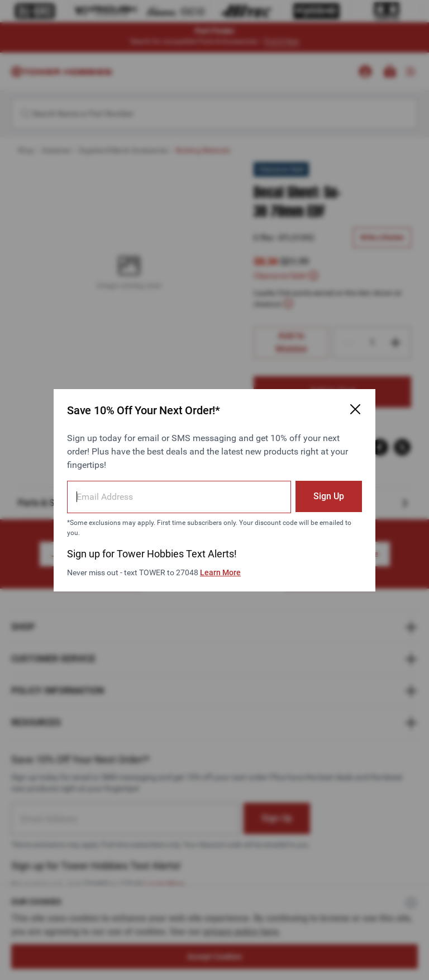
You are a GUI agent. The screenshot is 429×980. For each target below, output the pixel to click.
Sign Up (329, 496)
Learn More (220, 572)
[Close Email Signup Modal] (355, 409)
